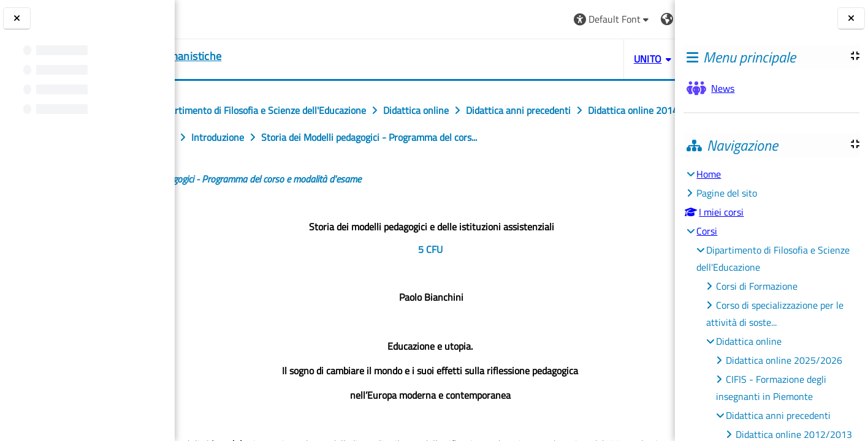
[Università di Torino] (222, 18)
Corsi (707, 231)
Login (645, 19)
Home (709, 174)
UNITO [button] (534, 59)
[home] (251, 56)
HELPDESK (602, 59)
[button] (499, 19)
